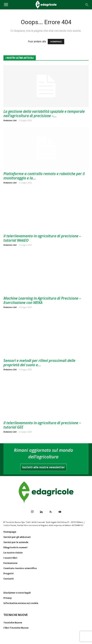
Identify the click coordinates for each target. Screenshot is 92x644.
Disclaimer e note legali (17, 593)
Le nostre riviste (13, 553)
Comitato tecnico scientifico (20, 568)
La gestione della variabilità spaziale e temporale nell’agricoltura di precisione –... (44, 114)
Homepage (10, 532)
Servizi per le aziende (16, 542)
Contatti (9, 579)
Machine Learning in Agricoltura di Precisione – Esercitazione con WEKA (42, 300)
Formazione (10, 563)
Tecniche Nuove (13, 622)
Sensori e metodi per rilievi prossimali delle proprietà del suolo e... (39, 363)
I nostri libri (10, 558)
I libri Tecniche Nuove (16, 628)
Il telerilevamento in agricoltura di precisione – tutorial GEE (42, 425)
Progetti (9, 573)
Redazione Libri (10, 120)
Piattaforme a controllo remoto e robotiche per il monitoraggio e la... (44, 176)
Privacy (8, 598)
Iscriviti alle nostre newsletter (43, 467)
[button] (87, 5)
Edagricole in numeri (15, 547)
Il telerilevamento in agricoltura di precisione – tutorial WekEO (42, 238)
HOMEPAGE (56, 42)
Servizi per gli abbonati (17, 537)
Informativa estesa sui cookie (21, 603)
